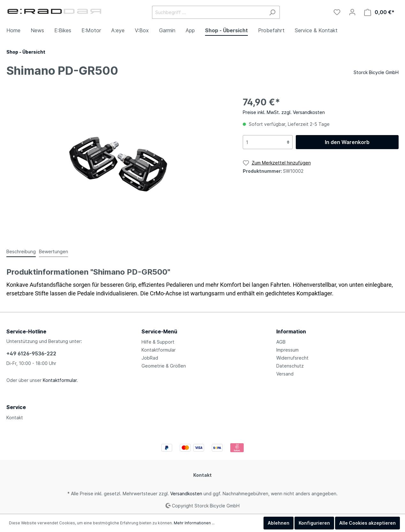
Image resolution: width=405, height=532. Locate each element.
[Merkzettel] (337, 12)
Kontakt (15, 418)
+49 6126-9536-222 (31, 353)
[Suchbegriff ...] (209, 12)
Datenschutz (290, 366)
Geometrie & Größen (164, 366)
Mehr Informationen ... (194, 523)
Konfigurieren (314, 523)
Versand (285, 374)
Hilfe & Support (158, 342)
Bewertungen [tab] (53, 251)
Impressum (287, 350)
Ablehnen (279, 523)
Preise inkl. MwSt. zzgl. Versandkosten (284, 112)
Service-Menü (159, 331)
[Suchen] (272, 12)
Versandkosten (186, 494)
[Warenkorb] (379, 12)
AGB (281, 342)
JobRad (150, 358)
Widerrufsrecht (292, 358)
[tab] (21, 251)
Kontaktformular (60, 380)
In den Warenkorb (347, 142)
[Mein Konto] (352, 12)
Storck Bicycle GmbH (376, 72)
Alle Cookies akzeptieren (367, 523)
